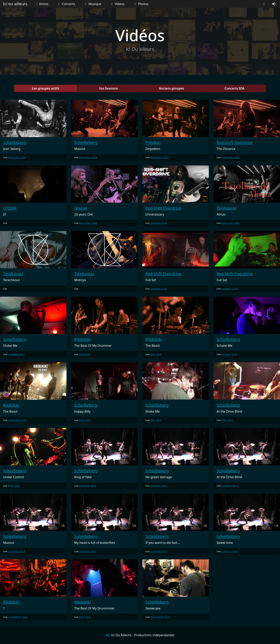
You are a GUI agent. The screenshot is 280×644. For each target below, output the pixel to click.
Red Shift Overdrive (235, 142)
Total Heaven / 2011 (160, 617)
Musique (92, 4)
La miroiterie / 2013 (18, 617)
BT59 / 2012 (227, 420)
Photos (141, 4)
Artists (41, 4)
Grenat (81, 208)
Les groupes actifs (46, 88)
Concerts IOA (234, 88)
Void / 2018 (85, 420)
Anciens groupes (171, 88)
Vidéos (117, 4)
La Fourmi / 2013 (87, 486)
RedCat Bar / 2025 (88, 223)
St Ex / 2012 (85, 617)
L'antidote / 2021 (16, 354)
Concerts (66, 4)
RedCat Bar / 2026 (17, 157)
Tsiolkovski (227, 208)
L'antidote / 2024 (159, 223)
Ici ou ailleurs (15, 4)
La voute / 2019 (229, 354)
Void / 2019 (85, 354)
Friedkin (153, 142)
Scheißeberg (15, 142)
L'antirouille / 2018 (17, 420)
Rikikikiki (82, 339)
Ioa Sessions (108, 88)
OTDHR (10, 208)
